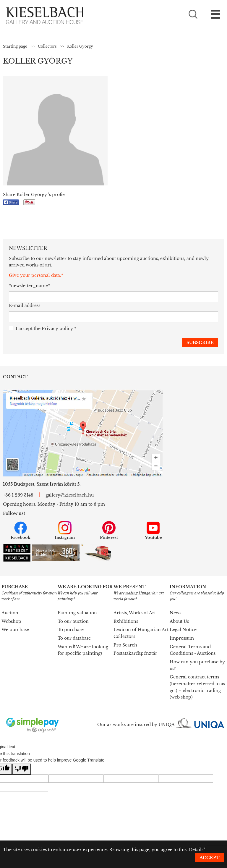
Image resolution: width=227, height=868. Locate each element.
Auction (10, 613)
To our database (74, 638)
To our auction (73, 621)
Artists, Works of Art (135, 613)
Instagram (65, 531)
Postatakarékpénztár (135, 653)
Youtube (153, 531)
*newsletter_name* (29, 286)
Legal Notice (183, 630)
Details (196, 850)
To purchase (71, 630)
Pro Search (125, 645)
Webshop (11, 621)
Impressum (182, 638)
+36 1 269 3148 (18, 495)
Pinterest (109, 531)
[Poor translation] (22, 769)
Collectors (47, 46)
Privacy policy (57, 329)
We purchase (15, 630)
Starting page (15, 46)
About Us (179, 621)
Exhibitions (126, 621)
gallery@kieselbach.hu (70, 495)
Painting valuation (77, 613)
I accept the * (43, 329)
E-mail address (25, 306)
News (175, 613)
